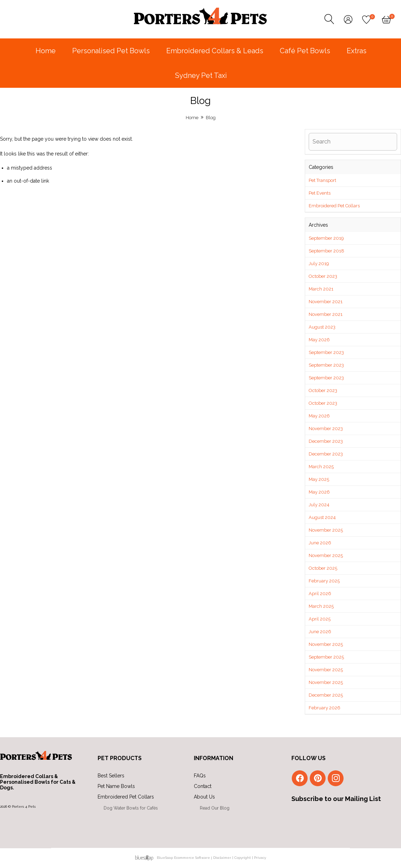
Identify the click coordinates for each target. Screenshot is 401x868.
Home (46, 51)
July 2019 (319, 264)
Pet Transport (322, 180)
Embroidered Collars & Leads (215, 51)
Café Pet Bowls (305, 51)
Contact (206, 787)
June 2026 (320, 543)
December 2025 (326, 695)
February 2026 (325, 708)
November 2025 (326, 530)
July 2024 (319, 505)
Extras (357, 51)
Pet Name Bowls (119, 787)
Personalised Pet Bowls (111, 51)
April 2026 (320, 594)
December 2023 (326, 441)
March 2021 (321, 289)
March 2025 (321, 467)
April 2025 (320, 619)
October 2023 (323, 276)
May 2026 (319, 340)
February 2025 (324, 581)
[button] (353, 186)
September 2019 (326, 238)
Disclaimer (222, 858)
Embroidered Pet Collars (334, 206)
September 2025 (326, 657)
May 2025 (319, 479)
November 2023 (326, 429)
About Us (217, 799)
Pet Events (320, 193)
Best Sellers (111, 776)
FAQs (200, 776)
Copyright (243, 858)
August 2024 (322, 517)
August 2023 (322, 327)
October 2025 (323, 568)
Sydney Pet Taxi (201, 75)
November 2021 (326, 302)
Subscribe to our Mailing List (336, 799)
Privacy (260, 858)
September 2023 (326, 352)
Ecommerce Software (192, 858)
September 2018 (326, 251)
